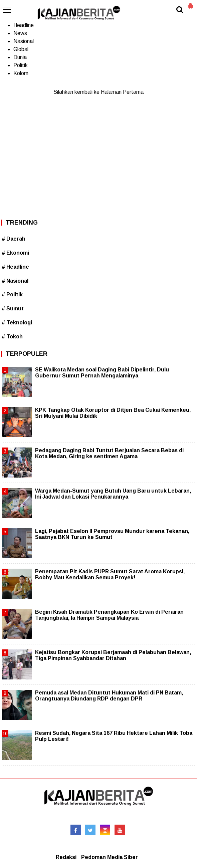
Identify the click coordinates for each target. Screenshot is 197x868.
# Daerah (14, 239)
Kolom (21, 73)
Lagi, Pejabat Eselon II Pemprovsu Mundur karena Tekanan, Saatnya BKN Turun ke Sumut (112, 534)
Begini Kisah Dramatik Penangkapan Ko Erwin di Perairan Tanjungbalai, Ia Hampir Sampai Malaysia (109, 615)
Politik (21, 65)
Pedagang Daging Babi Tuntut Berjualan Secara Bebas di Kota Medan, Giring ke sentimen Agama (109, 453)
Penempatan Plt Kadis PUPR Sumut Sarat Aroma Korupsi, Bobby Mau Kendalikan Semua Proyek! (110, 574)
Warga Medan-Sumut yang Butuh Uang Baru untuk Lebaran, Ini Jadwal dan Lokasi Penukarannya (113, 494)
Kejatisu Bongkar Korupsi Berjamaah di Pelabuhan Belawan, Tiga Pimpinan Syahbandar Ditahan (113, 655)
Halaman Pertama (122, 92)
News (20, 33)
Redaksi (66, 857)
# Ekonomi (15, 253)
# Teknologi (17, 323)
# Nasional (15, 281)
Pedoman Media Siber (110, 857)
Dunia (20, 57)
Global (21, 49)
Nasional (24, 41)
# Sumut (13, 309)
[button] (190, 3)
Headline (24, 25)
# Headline (15, 267)
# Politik (12, 295)
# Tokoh (12, 337)
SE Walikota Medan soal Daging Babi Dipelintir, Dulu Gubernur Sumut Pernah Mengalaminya (102, 373)
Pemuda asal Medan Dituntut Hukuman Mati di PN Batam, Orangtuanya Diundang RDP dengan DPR (109, 696)
